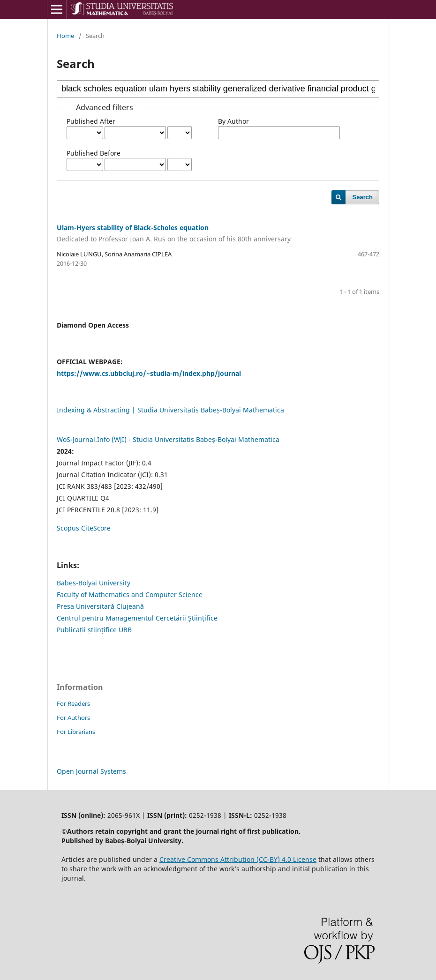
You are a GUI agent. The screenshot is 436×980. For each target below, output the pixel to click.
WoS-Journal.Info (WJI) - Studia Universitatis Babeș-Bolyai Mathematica (168, 439)
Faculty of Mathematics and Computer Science (130, 595)
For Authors (73, 718)
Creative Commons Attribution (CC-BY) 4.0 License (238, 859)
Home (65, 36)
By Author (233, 121)
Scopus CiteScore (84, 528)
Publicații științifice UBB (94, 630)
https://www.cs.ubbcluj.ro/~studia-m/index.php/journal (149, 373)
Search (363, 197)
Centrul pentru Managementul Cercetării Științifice (137, 618)
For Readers (73, 703)
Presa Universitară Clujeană (100, 606)
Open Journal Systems (91, 771)
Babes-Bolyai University (94, 583)
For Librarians (76, 732)
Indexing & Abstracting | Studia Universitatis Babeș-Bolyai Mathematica (170, 410)
